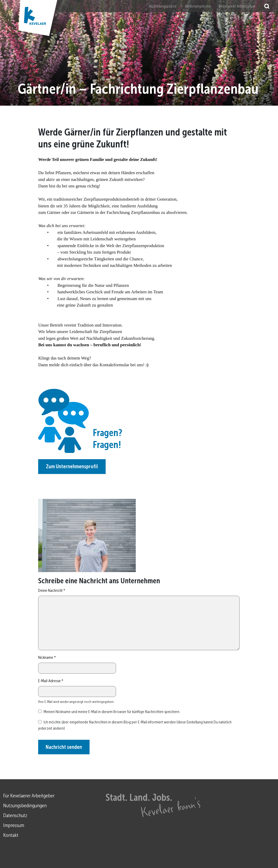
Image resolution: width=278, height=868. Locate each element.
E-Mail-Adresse (51, 681)
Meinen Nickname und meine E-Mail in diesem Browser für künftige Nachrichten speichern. (112, 712)
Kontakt (11, 835)
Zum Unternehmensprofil (72, 466)
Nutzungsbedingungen (25, 805)
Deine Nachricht (52, 590)
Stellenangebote (198, 6)
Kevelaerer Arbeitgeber (237, 6)
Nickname (47, 657)
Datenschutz (15, 815)
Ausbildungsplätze (163, 6)
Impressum (14, 825)
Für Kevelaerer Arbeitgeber (29, 796)
